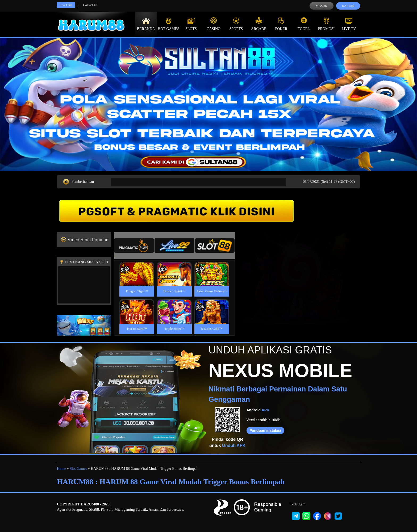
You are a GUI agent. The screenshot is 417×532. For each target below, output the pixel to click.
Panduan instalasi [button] (265, 430)
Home (61, 469)
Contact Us (90, 5)
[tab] (134, 246)
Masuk (321, 6)
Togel (304, 24)
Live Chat (66, 5)
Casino (214, 24)
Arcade (259, 24)
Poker (281, 24)
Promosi (326, 24)
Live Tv (349, 24)
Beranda (146, 24)
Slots (191, 24)
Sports (236, 24)
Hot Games (168, 24)
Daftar (348, 6)
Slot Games (78, 469)
